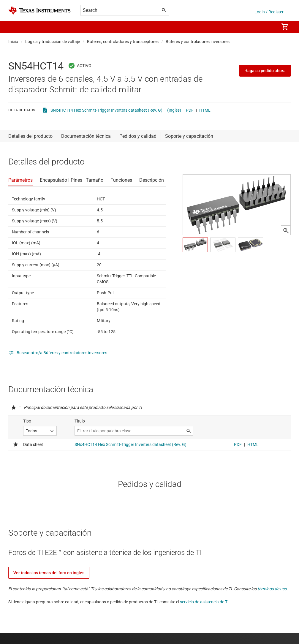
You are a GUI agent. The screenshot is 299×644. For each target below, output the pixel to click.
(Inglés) (174, 110)
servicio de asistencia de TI (204, 602)
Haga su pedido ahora (265, 71)
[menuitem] (268, 27)
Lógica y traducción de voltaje (53, 42)
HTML (205, 110)
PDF (190, 110)
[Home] (39, 11)
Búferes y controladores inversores (198, 42)
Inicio (13, 42)
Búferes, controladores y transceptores (123, 42)
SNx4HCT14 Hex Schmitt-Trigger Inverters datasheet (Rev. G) (106, 110)
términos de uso (272, 589)
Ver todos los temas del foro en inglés (49, 573)
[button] (14, 27)
